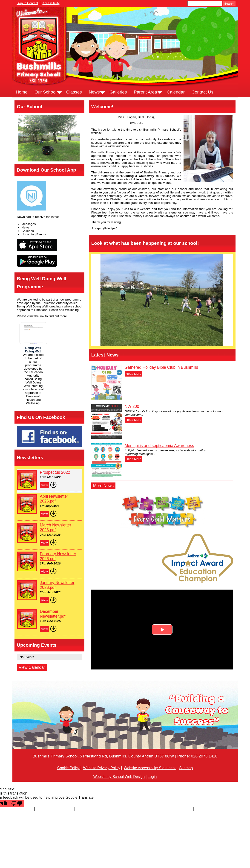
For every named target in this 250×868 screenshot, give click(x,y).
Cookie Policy (68, 768)
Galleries (118, 92)
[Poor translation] (17, 803)
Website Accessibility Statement (150, 768)
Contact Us (203, 92)
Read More (134, 374)
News (94, 92)
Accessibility (51, 3)
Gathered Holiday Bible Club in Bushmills (161, 367)
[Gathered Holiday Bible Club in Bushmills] (107, 382)
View (44, 485)
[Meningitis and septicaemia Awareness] (107, 461)
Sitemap (186, 768)
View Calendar (32, 667)
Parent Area (145, 92)
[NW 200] (107, 421)
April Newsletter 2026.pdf (54, 499)
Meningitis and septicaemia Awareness (159, 446)
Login (152, 777)
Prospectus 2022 (55, 472)
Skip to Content (27, 3)
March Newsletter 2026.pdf (55, 528)
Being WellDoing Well (33, 350)
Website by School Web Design (119, 777)
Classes (74, 92)
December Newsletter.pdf (53, 614)
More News (103, 486)
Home (22, 92)
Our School (46, 92)
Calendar (176, 92)
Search (229, 4)
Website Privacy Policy (102, 768)
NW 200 (132, 406)
